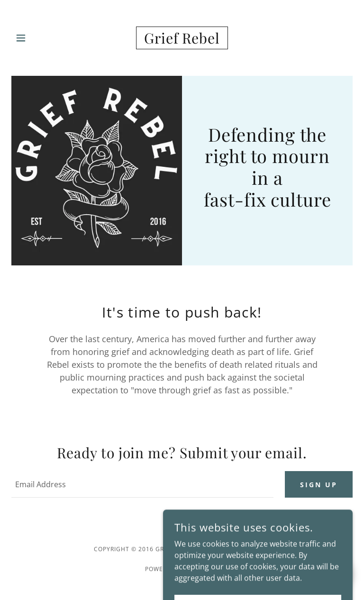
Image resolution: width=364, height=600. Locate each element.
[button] (27, 38)
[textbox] (142, 484)
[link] (182, 38)
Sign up (319, 485)
